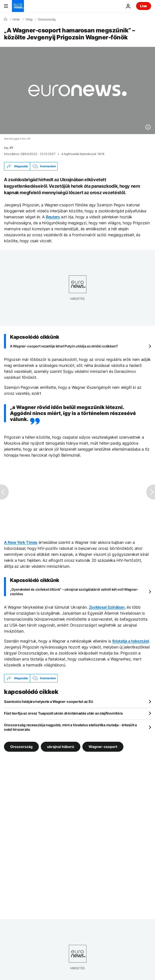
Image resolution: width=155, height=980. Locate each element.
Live (144, 6)
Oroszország (47, 19)
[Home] (5, 19)
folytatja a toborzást (131, 641)
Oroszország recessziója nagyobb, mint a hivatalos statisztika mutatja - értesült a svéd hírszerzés (70, 727)
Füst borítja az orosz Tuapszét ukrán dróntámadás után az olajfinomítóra (63, 713)
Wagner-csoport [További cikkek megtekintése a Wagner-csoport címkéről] (103, 747)
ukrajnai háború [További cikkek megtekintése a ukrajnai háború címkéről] (61, 747)
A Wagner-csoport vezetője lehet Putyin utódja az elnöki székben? (64, 346)
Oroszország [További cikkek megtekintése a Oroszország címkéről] (21, 747)
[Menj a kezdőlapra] (18, 6)
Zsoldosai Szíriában (107, 607)
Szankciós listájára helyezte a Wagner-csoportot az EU (49, 701)
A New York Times (21, 542)
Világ (29, 19)
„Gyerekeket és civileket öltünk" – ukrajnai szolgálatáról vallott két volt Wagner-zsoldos (74, 592)
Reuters (53, 217)
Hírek (16, 19)
